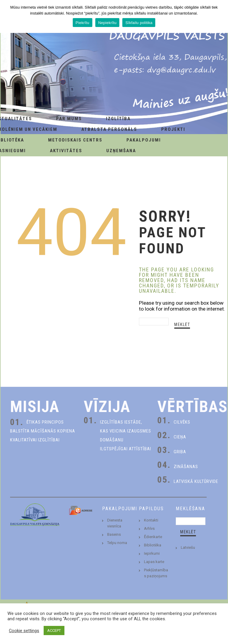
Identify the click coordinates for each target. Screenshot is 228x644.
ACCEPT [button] (54, 631)
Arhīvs (149, 528)
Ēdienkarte (153, 537)
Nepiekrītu (107, 23)
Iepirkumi (152, 553)
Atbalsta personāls (109, 129)
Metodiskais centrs (75, 140)
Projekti (173, 129)
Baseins (114, 534)
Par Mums (69, 119)
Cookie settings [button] (24, 631)
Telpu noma (117, 543)
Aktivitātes (66, 151)
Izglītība (118, 119)
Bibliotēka (153, 545)
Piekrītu (83, 23)
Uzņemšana (121, 151)
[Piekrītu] (221, 17)
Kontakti (151, 520)
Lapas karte (154, 562)
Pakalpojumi (144, 140)
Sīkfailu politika (139, 23)
